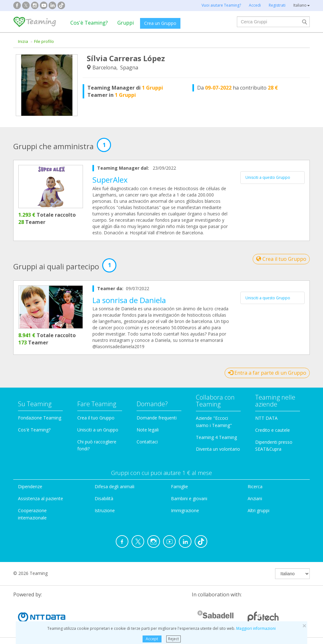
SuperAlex (110, 180)
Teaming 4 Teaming (216, 437)
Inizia (23, 41)
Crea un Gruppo (160, 23)
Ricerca (255, 486)
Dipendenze (30, 486)
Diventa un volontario (218, 449)
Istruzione (105, 510)
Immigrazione (185, 510)
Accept (152, 639)
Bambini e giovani (189, 498)
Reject (173, 639)
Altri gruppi (258, 510)
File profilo (44, 41)
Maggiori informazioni (256, 628)
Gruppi (126, 23)
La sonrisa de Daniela (129, 300)
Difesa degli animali (115, 486)
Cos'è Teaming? (89, 23)
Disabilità (104, 498)
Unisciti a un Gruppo (98, 430)
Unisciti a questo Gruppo (268, 177)
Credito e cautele (273, 430)
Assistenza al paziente (41, 498)
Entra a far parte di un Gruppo (267, 373)
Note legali (148, 430)
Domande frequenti (157, 418)
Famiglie (179, 486)
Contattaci (147, 442)
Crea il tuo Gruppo (281, 259)
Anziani (255, 498)
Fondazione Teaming (40, 418)
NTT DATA (266, 418)
